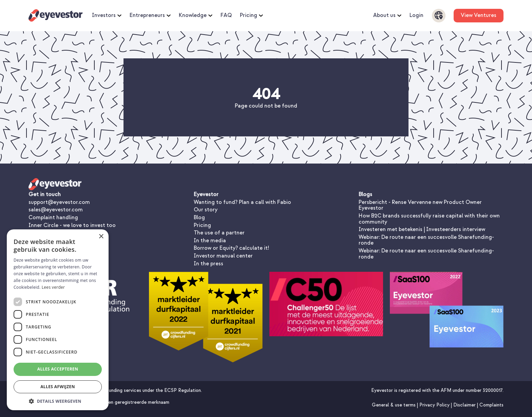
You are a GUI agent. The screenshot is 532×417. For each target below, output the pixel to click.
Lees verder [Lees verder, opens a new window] (53, 287)
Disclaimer (465, 405)
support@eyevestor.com (59, 202)
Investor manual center (223, 256)
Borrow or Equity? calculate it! (231, 248)
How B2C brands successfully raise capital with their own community (429, 219)
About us (387, 16)
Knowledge (196, 16)
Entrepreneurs (150, 16)
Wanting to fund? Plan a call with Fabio (242, 202)
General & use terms (394, 405)
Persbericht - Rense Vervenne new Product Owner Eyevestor (420, 205)
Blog (199, 217)
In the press (208, 264)
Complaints (491, 405)
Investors (107, 16)
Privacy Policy (435, 405)
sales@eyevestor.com (56, 210)
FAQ (226, 16)
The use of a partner (219, 233)
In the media (210, 241)
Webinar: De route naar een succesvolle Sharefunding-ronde (426, 240)
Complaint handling (53, 217)
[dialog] (58, 320)
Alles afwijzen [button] (58, 387)
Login (416, 16)
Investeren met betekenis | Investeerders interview (422, 229)
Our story (206, 210)
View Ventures (479, 15)
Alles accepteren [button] (58, 369)
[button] (58, 401)
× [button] (101, 237)
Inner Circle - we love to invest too (72, 225)
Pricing (251, 16)
